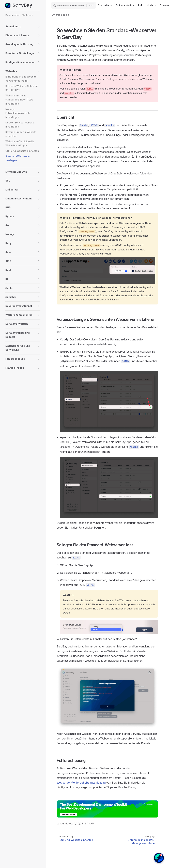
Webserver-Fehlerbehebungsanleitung (81, 783)
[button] (13, 27)
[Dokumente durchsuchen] (74, 5)
